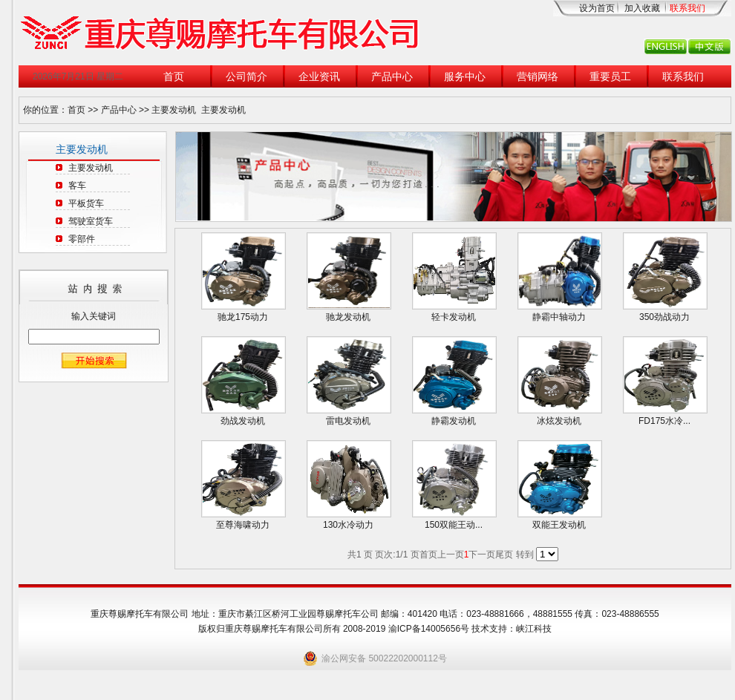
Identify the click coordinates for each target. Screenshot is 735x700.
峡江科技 (534, 629)
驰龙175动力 (243, 317)
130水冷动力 (348, 525)
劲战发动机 (243, 421)
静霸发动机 (454, 421)
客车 (77, 186)
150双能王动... (454, 525)
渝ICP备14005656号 (430, 629)
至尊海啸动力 (243, 525)
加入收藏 (642, 8)
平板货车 (86, 203)
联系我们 (687, 8)
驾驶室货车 (91, 221)
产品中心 (119, 110)
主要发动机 (174, 110)
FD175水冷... (664, 421)
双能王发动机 (559, 525)
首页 (76, 110)
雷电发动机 (348, 421)
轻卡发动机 (454, 317)
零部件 (82, 239)
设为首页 (597, 8)
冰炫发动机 (559, 421)
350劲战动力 (664, 317)
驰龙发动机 (348, 317)
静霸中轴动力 (559, 317)
